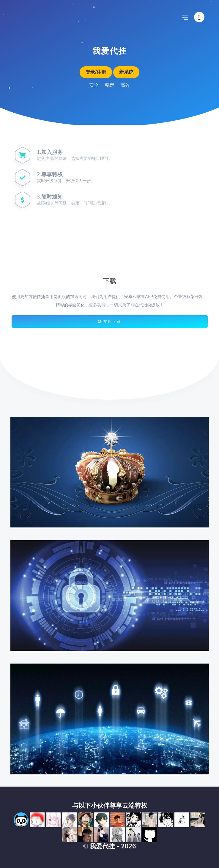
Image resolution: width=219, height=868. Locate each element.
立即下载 (109, 322)
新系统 (126, 72)
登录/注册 (96, 72)
